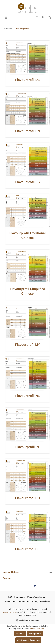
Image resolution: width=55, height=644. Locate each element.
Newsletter (45, 601)
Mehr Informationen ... (38, 629)
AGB (10, 597)
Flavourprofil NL (27, 396)
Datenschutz (11, 601)
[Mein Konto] (43, 18)
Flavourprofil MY (27, 345)
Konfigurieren (35, 634)
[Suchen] (37, 18)
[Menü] (6, 18)
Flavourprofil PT (28, 447)
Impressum (20, 597)
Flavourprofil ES (27, 182)
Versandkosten (9, 612)
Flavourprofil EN (28, 131)
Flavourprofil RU (28, 498)
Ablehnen (20, 634)
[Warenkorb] (49, 18)
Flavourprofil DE (28, 80)
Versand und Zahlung (28, 601)
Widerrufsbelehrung (36, 597)
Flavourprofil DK (28, 549)
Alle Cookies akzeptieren (28, 640)
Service (7, 578)
